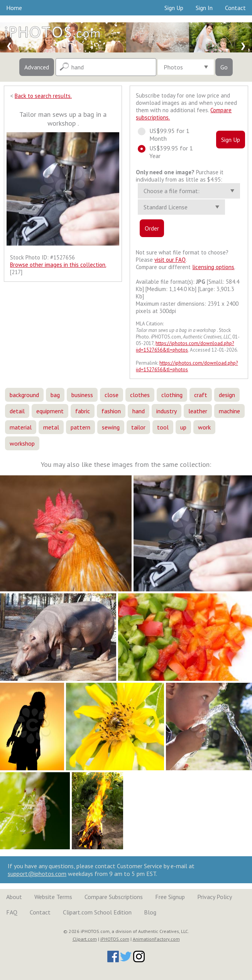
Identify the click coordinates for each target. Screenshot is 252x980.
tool (163, 427)
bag (55, 395)
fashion (111, 411)
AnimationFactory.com (156, 939)
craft (201, 395)
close (112, 395)
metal (51, 427)
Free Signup (170, 897)
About (14, 897)
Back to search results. (43, 96)
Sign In (204, 8)
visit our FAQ (170, 260)
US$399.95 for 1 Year (165, 152)
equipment (50, 411)
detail (17, 411)
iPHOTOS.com (115, 939)
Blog (150, 912)
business (82, 395)
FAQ (12, 912)
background (24, 395)
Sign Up (174, 8)
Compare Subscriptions (114, 897)
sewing (111, 427)
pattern (80, 427)
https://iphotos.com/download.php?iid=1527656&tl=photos (185, 347)
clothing (172, 395)
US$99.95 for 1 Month (164, 135)
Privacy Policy (215, 897)
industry (167, 411)
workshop (22, 443)
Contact (235, 8)
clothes (140, 395)
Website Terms (53, 897)
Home (14, 8)
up (183, 427)
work (204, 427)
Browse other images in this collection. (58, 265)
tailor (138, 427)
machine (229, 411)
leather (198, 411)
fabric (83, 411)
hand (139, 411)
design (227, 395)
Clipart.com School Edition (97, 912)
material (21, 427)
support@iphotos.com (37, 874)
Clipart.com (85, 939)
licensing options (213, 267)
